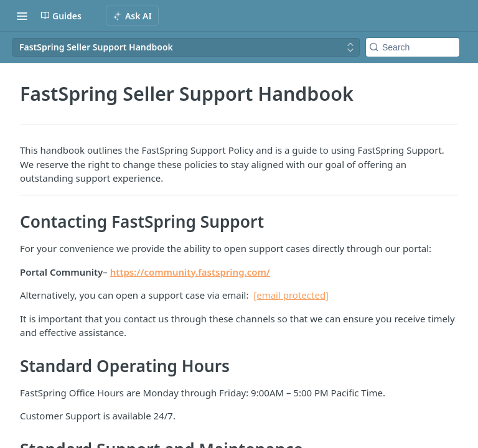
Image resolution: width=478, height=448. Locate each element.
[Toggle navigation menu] (22, 16)
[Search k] (413, 47)
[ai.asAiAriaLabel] (132, 16)
